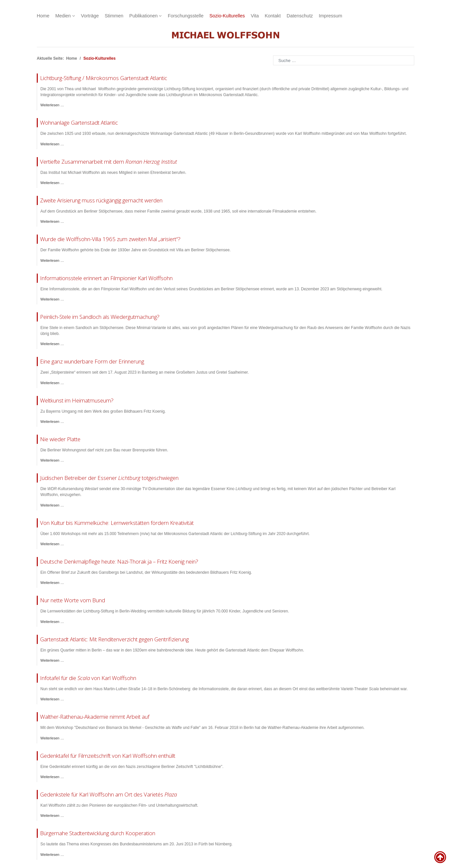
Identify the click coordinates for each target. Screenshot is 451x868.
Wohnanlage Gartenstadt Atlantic (79, 123)
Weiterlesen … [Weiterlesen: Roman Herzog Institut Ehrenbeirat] (52, 183)
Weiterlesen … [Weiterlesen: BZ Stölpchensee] (52, 344)
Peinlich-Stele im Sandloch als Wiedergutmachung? (100, 317)
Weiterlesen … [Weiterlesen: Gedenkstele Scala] (52, 699)
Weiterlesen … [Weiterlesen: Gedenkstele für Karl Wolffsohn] (52, 816)
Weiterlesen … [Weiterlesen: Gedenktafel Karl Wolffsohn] (52, 777)
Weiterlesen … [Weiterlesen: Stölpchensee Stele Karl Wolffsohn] (52, 299)
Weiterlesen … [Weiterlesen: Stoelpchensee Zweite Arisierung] (52, 221)
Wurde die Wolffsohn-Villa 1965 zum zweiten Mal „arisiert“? (110, 239)
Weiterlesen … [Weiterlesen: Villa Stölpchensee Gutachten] (52, 260)
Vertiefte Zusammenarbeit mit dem (108, 162)
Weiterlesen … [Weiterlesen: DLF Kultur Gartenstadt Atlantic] (52, 660)
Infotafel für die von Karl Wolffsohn (88, 678)
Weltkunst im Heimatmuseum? (77, 400)
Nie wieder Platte (60, 439)
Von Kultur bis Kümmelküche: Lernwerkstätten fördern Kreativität (117, 523)
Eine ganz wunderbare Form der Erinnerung (92, 361)
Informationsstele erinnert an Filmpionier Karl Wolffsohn (106, 278)
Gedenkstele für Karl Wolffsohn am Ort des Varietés (108, 794)
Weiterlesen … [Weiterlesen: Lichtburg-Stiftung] (52, 105)
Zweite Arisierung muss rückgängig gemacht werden (101, 200)
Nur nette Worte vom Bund (73, 600)
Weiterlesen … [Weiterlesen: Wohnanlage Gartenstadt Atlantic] (52, 144)
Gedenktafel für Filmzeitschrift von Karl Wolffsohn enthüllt (108, 756)
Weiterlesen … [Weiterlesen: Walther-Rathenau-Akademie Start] (52, 738)
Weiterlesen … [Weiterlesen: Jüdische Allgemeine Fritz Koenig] (52, 422)
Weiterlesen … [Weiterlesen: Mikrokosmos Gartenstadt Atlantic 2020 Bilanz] (52, 544)
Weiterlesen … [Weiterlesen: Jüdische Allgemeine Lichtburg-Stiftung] (52, 622)
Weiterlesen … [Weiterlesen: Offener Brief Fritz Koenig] (52, 583)
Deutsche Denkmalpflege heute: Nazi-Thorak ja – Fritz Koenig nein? (119, 561)
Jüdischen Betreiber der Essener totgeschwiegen (109, 478)
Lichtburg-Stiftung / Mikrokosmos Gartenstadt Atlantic (104, 78)
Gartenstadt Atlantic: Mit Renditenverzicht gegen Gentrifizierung (114, 639)
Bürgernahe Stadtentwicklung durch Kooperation (98, 833)
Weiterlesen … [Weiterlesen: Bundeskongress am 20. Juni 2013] (52, 855)
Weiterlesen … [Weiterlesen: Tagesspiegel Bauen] (52, 460)
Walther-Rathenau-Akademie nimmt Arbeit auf (95, 717)
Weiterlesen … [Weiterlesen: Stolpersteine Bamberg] (52, 383)
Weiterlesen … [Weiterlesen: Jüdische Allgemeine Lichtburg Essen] (52, 505)
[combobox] (344, 60)
